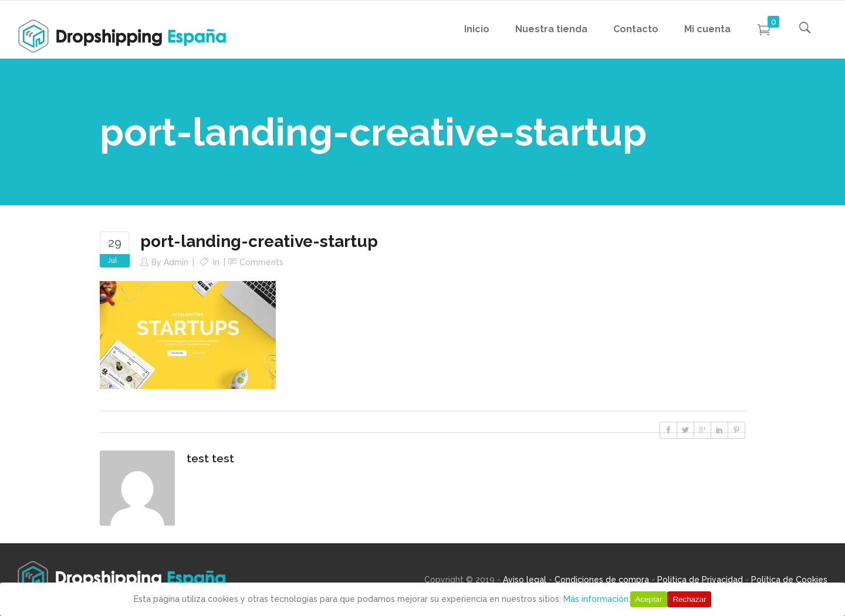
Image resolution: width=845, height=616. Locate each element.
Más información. (597, 599)
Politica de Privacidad (700, 580)
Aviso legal (525, 580)
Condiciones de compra (602, 580)
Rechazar (689, 599)
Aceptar (649, 599)
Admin (176, 262)
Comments (261, 262)
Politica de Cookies (789, 580)
